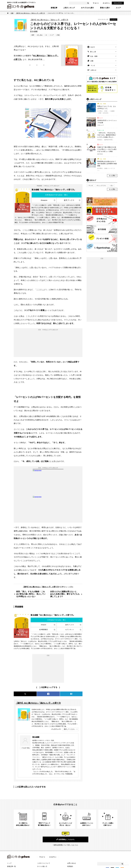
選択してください (69, 729)
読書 (12, 13)
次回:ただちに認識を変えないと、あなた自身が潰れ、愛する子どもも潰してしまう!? (65, 594)
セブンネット (70, 630)
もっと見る (112, 176)
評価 (58, 35)
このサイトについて (44, 863)
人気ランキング (69, 8)
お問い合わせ (72, 863)
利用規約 (70, 866)
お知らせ (93, 70)
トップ (9, 863)
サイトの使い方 (42, 866)
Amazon (44, 200)
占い (112, 186)
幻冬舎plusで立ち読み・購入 (57, 195)
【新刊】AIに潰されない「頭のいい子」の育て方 (30, 13)
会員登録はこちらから (65, 839)
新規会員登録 (118, 3)
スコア (52, 35)
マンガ (93, 65)
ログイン (106, 3)
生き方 (93, 47)
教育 (33, 35)
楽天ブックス (69, 200)
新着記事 (54, 8)
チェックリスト (102, 186)
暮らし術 (93, 52)
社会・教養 (94, 56)
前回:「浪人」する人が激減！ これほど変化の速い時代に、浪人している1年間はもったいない (31, 594)
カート (96, 3)
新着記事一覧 (11, 866)
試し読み (40, 35)
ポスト (113, 20)
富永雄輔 (36, 737)
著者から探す (105, 8)
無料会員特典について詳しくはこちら (66, 845)
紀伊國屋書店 (43, 630)
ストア (118, 8)
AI (46, 35)
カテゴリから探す (87, 8)
